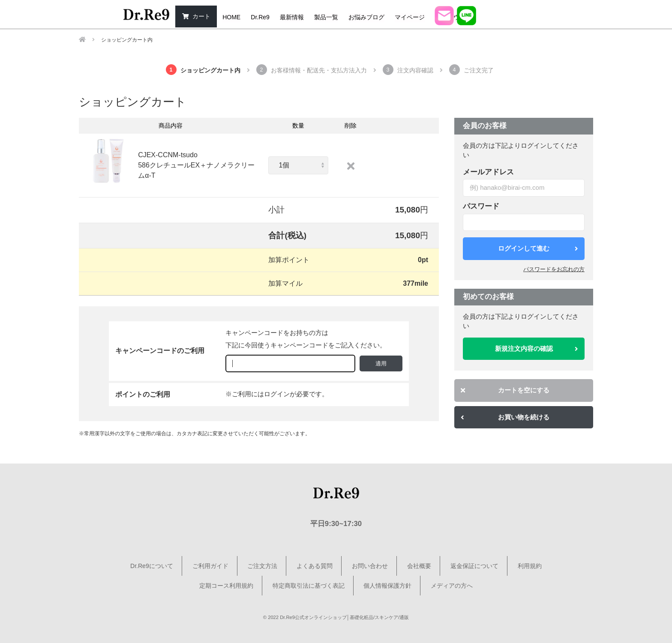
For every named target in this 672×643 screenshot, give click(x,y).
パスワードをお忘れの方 (554, 269)
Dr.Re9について (152, 566)
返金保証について (474, 566)
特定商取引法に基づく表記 (309, 586)
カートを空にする (505, 390)
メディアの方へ (452, 586)
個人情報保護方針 (387, 586)
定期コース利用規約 (226, 586)
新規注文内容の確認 (537, 348)
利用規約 (530, 566)
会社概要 (419, 566)
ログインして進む (538, 248)
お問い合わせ (370, 566)
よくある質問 (315, 566)
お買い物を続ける (505, 417)
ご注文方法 (262, 566)
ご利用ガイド (210, 566)
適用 (381, 363)
